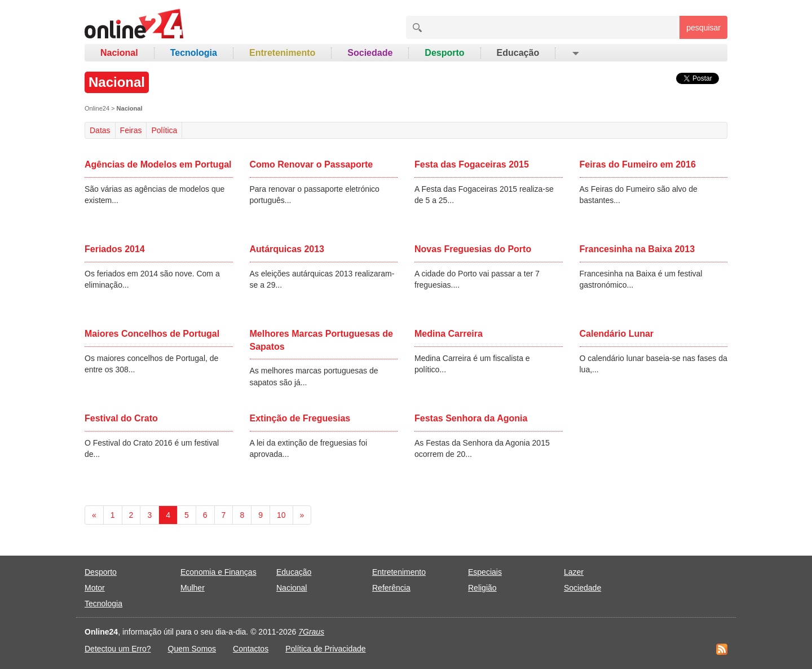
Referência (391, 588)
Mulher (193, 588)
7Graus (311, 632)
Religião (482, 588)
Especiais (485, 572)
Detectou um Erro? (118, 649)
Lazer (574, 572)
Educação (518, 53)
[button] (575, 53)
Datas (100, 130)
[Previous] (94, 515)
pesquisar (703, 28)
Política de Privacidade (325, 649)
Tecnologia (194, 53)
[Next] (302, 515)
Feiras (131, 130)
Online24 (97, 108)
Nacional (119, 53)
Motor (95, 588)
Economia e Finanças (219, 572)
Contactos (251, 649)
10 (281, 515)
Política (164, 130)
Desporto (444, 53)
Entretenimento (282, 53)
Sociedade (370, 53)
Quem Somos (192, 649)
